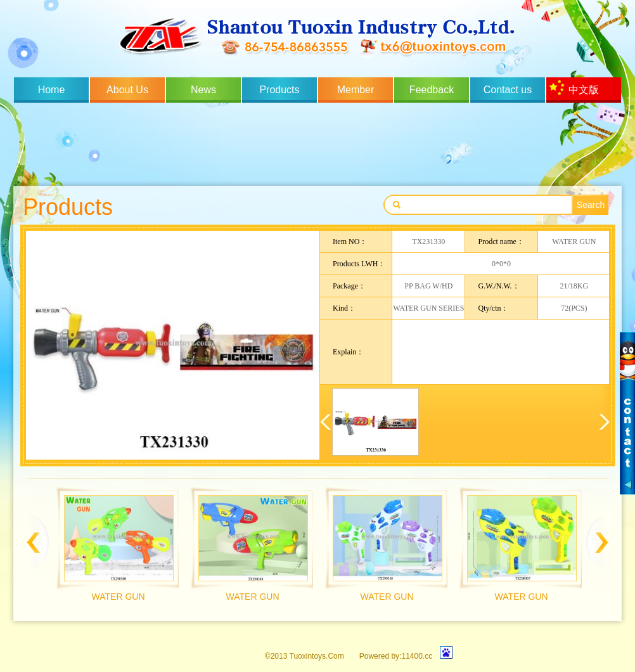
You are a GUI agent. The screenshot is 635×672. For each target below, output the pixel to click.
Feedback (432, 90)
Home (52, 90)
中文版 (584, 90)
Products (279, 90)
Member (356, 90)
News (203, 90)
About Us (127, 90)
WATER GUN (119, 597)
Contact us (508, 90)
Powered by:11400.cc (396, 656)
